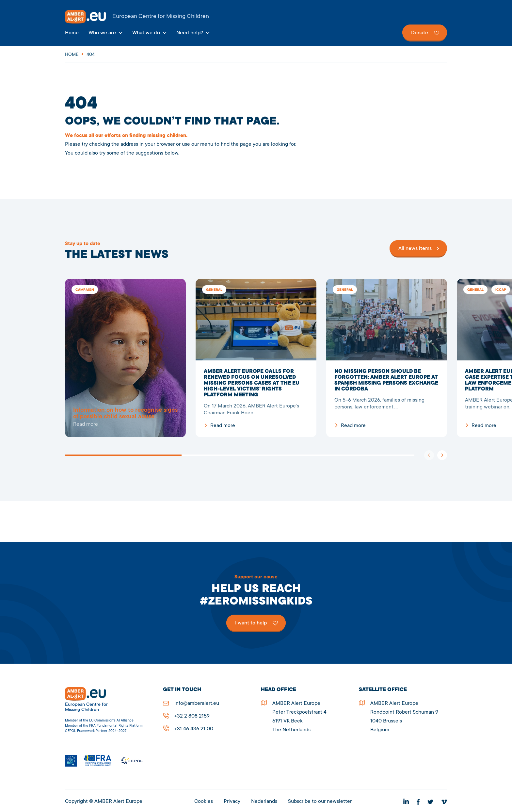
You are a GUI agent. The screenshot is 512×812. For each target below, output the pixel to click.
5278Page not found (125, 358)
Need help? (190, 33)
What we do (146, 33)
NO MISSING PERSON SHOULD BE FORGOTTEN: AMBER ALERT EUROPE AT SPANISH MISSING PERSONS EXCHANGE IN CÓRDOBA (387, 358)
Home (72, 33)
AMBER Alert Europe (256, 17)
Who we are (102, 33)
